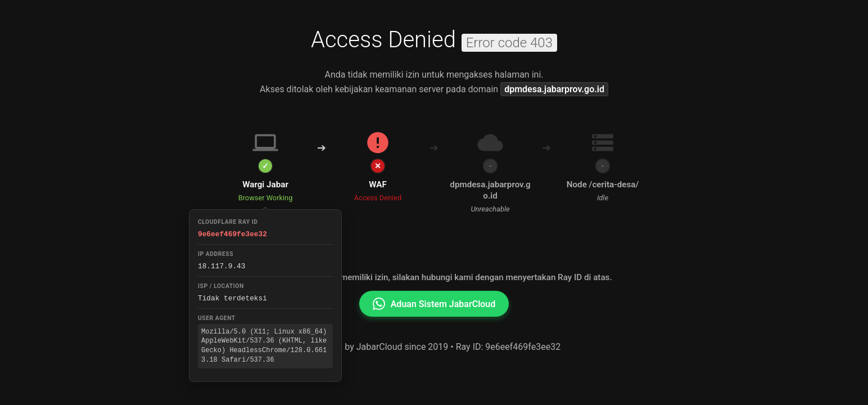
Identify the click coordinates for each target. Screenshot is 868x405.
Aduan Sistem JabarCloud (434, 304)
